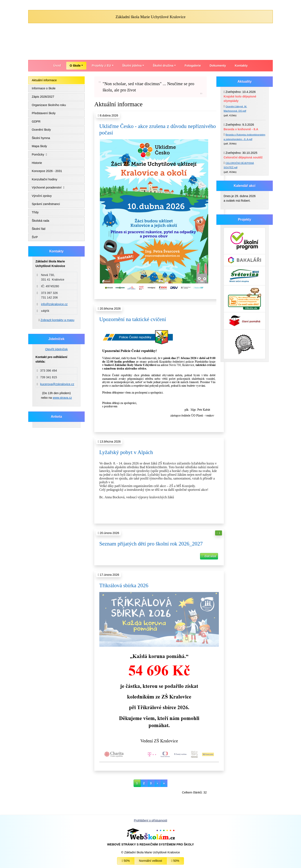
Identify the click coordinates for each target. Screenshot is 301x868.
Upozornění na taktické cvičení (133, 319)
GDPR (36, 121)
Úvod (57, 66)
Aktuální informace (44, 80)
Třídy (35, 212)
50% (126, 860)
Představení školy (44, 113)
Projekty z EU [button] (101, 66)
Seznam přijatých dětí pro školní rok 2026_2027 (151, 544)
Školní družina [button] (163, 66)
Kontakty (241, 66)
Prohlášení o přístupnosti (150, 820)
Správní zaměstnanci (46, 204)
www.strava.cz (62, 398)
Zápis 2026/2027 (43, 97)
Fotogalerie (193, 66)
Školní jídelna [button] (132, 66)
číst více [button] (209, 556)
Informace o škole (44, 88)
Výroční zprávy (42, 196)
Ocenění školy (41, 130)
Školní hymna (41, 138)
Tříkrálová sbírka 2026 (124, 585)
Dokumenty (218, 66)
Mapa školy (39, 146)
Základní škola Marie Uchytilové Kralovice (151, 17)
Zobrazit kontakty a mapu (57, 320)
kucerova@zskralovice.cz (57, 384)
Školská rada (40, 221)
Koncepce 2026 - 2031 (47, 171)
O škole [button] (75, 66)
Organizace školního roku (49, 105)
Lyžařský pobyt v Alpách (126, 452)
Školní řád (39, 229)
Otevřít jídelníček (56, 349)
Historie (37, 163)
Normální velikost (150, 860)
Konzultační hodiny (45, 179)
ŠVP (35, 237)
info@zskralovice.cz (54, 304)
